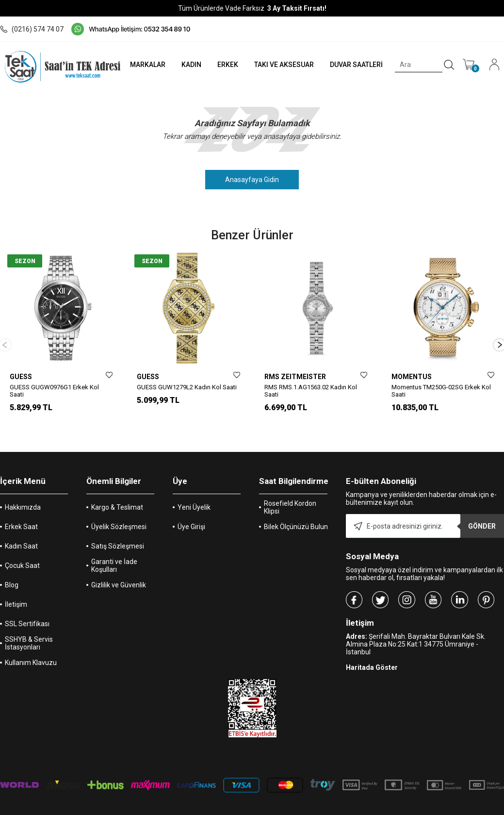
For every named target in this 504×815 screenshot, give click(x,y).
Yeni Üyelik (194, 492)
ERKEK (222, 65)
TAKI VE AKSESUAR (280, 65)
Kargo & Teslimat (117, 492)
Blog (12, 569)
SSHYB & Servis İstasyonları (29, 628)
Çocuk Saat (22, 550)
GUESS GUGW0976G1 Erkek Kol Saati (54, 391)
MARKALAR (139, 65)
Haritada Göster (372, 652)
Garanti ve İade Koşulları (114, 550)
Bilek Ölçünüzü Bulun (296, 511)
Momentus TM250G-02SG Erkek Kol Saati (441, 391)
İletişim (16, 589)
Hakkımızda (23, 492)
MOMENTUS (412, 377)
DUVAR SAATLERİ (354, 65)
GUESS (21, 377)
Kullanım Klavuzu (31, 647)
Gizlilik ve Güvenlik (119, 569)
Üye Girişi (191, 511)
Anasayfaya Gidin (252, 180)
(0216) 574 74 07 (32, 29)
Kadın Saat (21, 531)
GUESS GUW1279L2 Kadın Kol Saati (187, 387)
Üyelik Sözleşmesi (119, 511)
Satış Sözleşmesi (118, 531)
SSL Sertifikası (27, 608)
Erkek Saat (21, 511)
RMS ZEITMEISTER (295, 377)
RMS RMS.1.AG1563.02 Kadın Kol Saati (311, 391)
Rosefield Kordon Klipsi (290, 492)
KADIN (184, 65)
